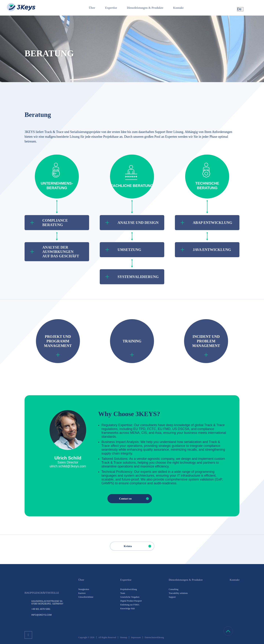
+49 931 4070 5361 (41, 609)
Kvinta (139, 546)
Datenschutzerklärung (154, 637)
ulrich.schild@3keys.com (68, 466)
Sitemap (123, 637)
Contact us (135, 499)
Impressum (136, 637)
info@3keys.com (42, 615)
